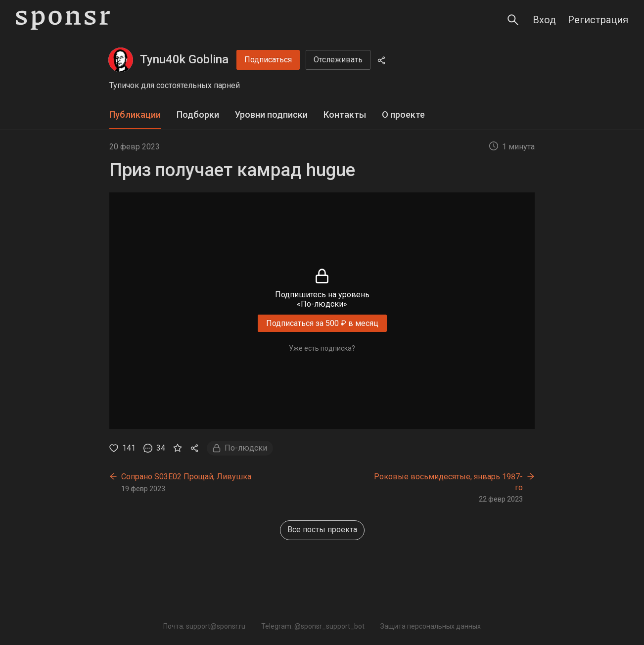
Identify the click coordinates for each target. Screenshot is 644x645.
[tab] (135, 115)
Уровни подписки (271, 115)
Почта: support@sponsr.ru (204, 626)
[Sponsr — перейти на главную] (63, 20)
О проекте (403, 115)
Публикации (135, 115)
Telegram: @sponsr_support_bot (313, 626)
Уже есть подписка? (322, 348)
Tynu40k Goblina (184, 59)
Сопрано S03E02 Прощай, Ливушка (186, 477)
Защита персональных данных (431, 626)
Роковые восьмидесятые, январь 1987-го (448, 482)
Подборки (198, 115)
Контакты (345, 115)
